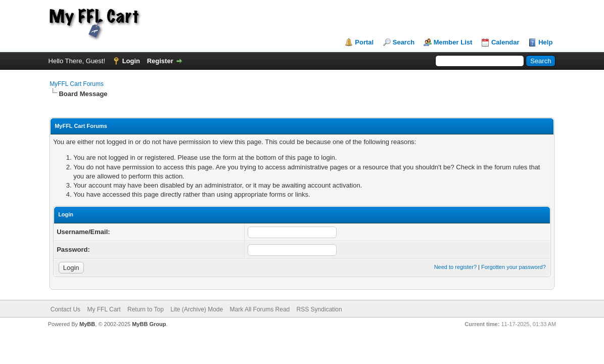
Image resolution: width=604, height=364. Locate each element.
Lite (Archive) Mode (197, 309)
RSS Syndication (319, 309)
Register (160, 61)
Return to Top (146, 309)
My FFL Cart (104, 309)
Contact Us (65, 309)
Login (131, 61)
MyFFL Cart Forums (77, 84)
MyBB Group (149, 324)
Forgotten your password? (514, 267)
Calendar (505, 42)
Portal (364, 42)
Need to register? (455, 267)
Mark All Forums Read (260, 309)
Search (404, 42)
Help (545, 42)
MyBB (87, 324)
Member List (453, 42)
